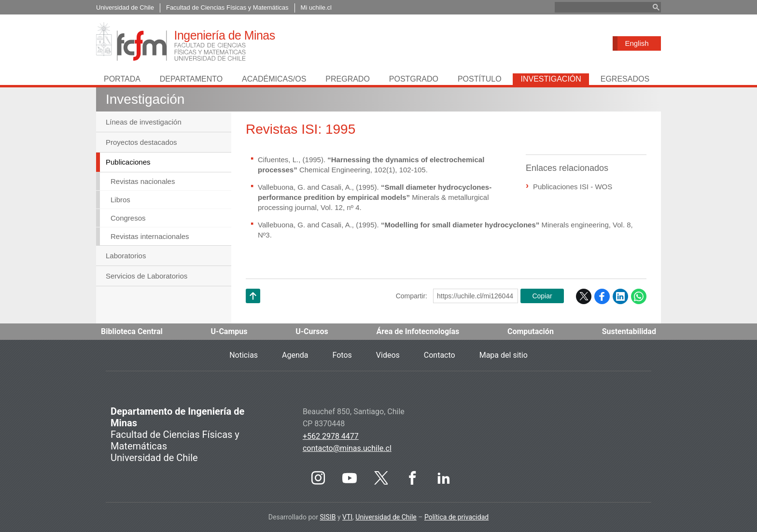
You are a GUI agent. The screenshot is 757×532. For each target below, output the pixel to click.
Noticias (244, 355)
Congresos (128, 218)
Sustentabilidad (629, 331)
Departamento (191, 79)
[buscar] (602, 7)
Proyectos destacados (141, 142)
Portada (122, 79)
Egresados (625, 79)
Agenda (295, 355)
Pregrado (348, 79)
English (637, 43)
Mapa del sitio (504, 355)
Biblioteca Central (132, 331)
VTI (347, 517)
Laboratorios (126, 256)
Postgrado (414, 79)
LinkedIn (620, 296)
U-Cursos (312, 331)
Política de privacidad (456, 517)
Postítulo (480, 79)
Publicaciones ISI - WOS (573, 187)
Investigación (551, 79)
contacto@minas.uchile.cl (347, 448)
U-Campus (229, 331)
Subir (253, 308)
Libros (120, 200)
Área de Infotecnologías (418, 331)
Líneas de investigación (144, 122)
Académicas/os (274, 79)
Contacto (440, 355)
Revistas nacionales (143, 181)
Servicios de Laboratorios (147, 276)
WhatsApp (639, 296)
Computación (531, 331)
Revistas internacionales (150, 236)
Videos (388, 355)
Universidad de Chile (386, 517)
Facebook (602, 296)
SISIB (328, 517)
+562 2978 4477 (331, 436)
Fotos (342, 355)
